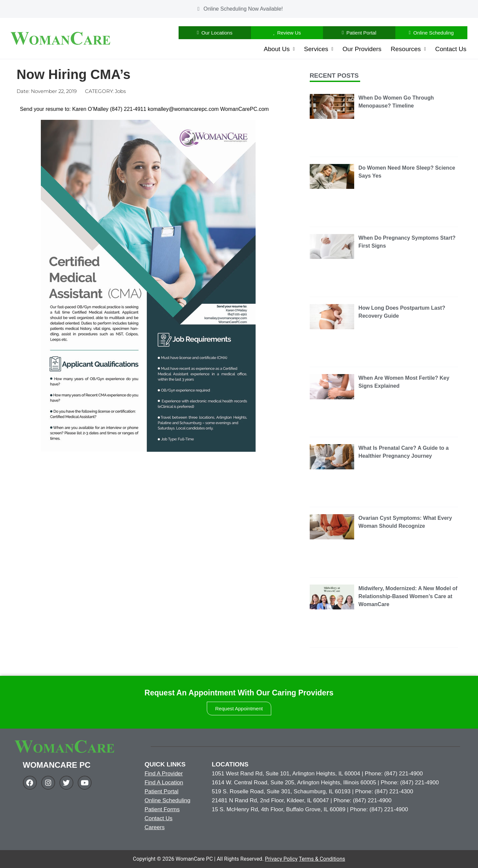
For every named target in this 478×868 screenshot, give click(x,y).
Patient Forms (162, 809)
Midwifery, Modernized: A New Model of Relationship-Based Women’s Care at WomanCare (408, 596)
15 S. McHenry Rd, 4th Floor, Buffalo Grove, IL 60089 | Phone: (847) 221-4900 (310, 809)
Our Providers (362, 49)
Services (319, 49)
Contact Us (451, 49)
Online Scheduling (167, 800)
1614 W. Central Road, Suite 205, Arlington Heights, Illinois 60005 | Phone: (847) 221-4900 (325, 783)
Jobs (120, 91)
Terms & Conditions (322, 859)
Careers (154, 827)
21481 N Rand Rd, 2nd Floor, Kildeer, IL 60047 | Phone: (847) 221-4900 (302, 800)
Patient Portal (161, 791)
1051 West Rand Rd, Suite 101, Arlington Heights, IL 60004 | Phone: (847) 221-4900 (317, 774)
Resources (408, 49)
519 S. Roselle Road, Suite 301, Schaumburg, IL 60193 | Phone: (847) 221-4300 (313, 791)
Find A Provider (163, 774)
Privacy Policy (281, 859)
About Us (279, 49)
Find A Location (164, 783)
